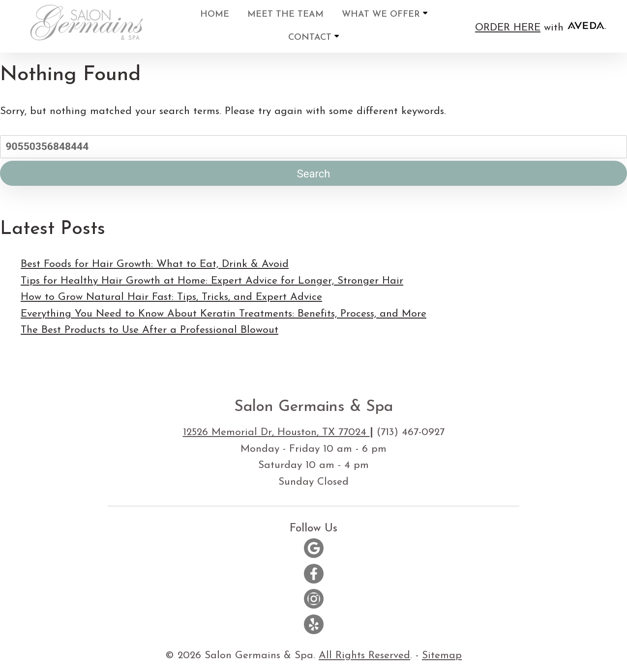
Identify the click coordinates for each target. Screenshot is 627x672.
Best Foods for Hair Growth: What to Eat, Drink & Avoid (155, 264)
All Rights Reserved (364, 656)
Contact (313, 37)
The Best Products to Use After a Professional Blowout (149, 330)
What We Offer (385, 14)
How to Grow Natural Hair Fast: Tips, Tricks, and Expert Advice (171, 297)
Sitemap (442, 656)
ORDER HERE (508, 28)
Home (215, 15)
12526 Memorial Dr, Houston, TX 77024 (276, 432)
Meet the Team (285, 15)
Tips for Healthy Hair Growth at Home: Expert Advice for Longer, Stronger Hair (212, 281)
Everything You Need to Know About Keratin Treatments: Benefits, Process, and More (224, 314)
